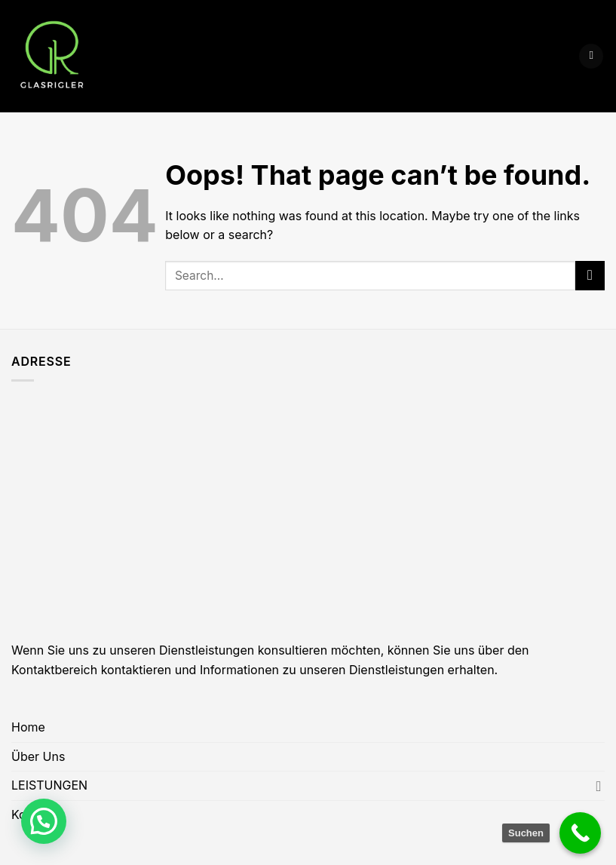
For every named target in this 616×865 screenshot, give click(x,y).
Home (28, 727)
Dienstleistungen (397, 670)
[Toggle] (599, 786)
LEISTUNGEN (49, 785)
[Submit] (590, 276)
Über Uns (38, 756)
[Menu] (591, 56)
